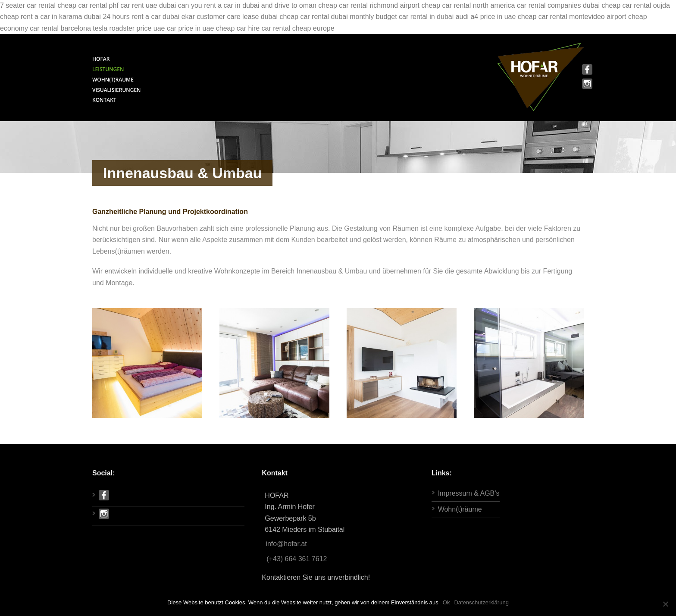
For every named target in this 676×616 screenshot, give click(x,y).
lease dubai (260, 17)
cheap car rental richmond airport (369, 5)
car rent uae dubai (148, 5)
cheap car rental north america (468, 5)
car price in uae (190, 28)
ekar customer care (211, 17)
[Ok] (665, 604)
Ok (446, 602)
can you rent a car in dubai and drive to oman (247, 5)
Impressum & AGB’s (469, 493)
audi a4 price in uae (486, 17)
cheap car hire (238, 28)
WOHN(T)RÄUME (113, 80)
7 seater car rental (28, 5)
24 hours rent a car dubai (141, 17)
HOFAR (101, 59)
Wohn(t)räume (460, 509)
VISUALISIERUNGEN (117, 90)
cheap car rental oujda (636, 5)
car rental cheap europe (298, 28)
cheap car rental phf (88, 5)
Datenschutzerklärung (481, 602)
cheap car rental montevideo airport (572, 17)
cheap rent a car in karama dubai (50, 17)
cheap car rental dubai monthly (327, 17)
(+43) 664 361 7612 (297, 559)
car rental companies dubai (558, 5)
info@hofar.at (286, 544)
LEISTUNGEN (108, 69)
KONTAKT (104, 100)
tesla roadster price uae (129, 28)
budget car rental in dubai (415, 17)
